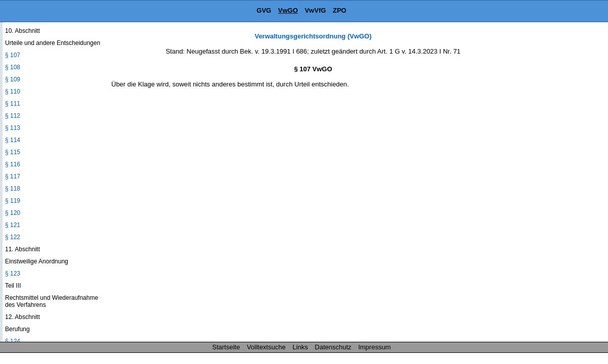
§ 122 (13, 237)
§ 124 (13, 341)
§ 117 (13, 176)
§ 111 (13, 104)
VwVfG (315, 10)
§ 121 (13, 225)
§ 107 (13, 55)
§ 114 (13, 140)
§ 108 (13, 67)
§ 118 (13, 189)
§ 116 (13, 164)
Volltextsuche (266, 347)
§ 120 (13, 213)
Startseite (226, 347)
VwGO (288, 10)
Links (300, 347)
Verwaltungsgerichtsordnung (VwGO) (313, 36)
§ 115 (13, 152)
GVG (264, 10)
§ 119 (13, 201)
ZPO (340, 10)
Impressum (374, 347)
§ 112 (13, 116)
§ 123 (13, 274)
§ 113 (13, 128)
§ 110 (13, 92)
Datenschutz (333, 347)
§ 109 (13, 79)
